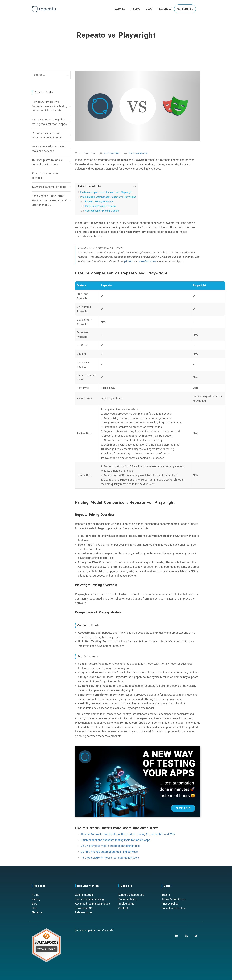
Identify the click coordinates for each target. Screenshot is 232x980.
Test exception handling (89, 899)
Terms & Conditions (174, 899)
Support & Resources (131, 895)
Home (35, 895)
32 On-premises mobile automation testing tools (47, 135)
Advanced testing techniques (92, 904)
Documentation (128, 899)
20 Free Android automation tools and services (49, 149)
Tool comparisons (138, 153)
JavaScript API (84, 908)
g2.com (129, 261)
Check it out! (183, 808)
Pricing (36, 899)
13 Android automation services (45, 176)
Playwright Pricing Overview (100, 206)
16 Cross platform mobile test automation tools (47, 162)
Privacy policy (170, 904)
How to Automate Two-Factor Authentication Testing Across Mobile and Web (50, 106)
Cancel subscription (174, 908)
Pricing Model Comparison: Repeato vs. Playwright (108, 197)
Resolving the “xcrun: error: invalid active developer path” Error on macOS (49, 200)
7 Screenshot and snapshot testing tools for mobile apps (49, 122)
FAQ (34, 908)
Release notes (84, 912)
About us (37, 912)
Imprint (166, 895)
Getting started (84, 895)
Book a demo (126, 904)
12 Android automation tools (49, 187)
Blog (34, 904)
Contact (123, 908)
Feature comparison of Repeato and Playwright (106, 192)
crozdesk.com (147, 261)
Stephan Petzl (112, 153)
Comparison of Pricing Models (102, 211)
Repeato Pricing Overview (99, 201)
